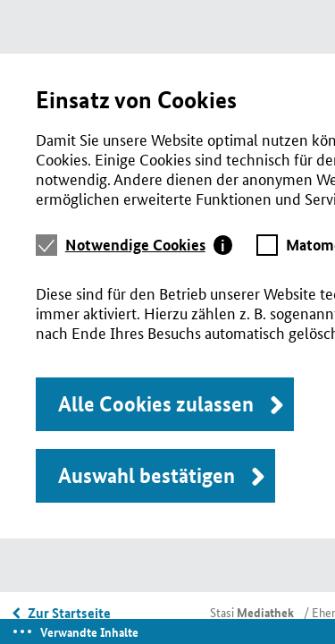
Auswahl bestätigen (147, 475)
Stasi (252, 612)
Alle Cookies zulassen (156, 404)
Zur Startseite (69, 613)
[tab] (149, 245)
